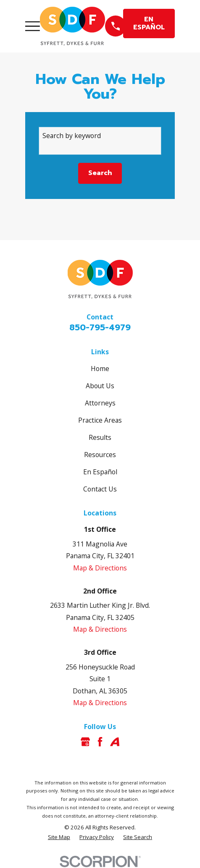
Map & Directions (100, 568)
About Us (100, 386)
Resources (100, 455)
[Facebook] (100, 742)
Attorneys (100, 403)
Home (100, 369)
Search (100, 173)
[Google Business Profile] (85, 742)
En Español (100, 472)
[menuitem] (59, 837)
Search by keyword (72, 136)
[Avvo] (115, 742)
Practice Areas (100, 420)
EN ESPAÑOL (149, 23)
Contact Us (100, 489)
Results (100, 437)
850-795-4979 (100, 327)
